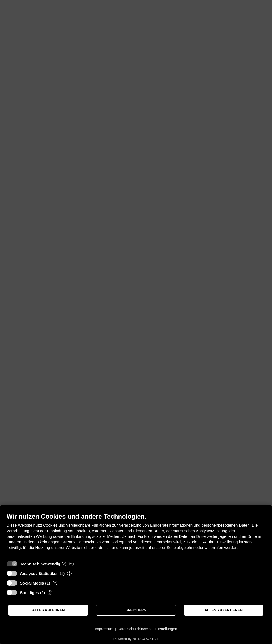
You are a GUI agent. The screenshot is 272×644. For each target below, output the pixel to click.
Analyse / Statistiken (39, 573)
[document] (136, 535)
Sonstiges (29, 593)
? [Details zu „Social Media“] (55, 583)
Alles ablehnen (48, 610)
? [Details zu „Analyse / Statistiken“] (70, 573)
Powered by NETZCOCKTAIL (136, 639)
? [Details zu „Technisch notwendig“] (71, 564)
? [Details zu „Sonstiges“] (50, 593)
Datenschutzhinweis (134, 629)
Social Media (32, 583)
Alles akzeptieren (224, 610)
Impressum (104, 629)
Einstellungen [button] (166, 629)
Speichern (136, 610)
